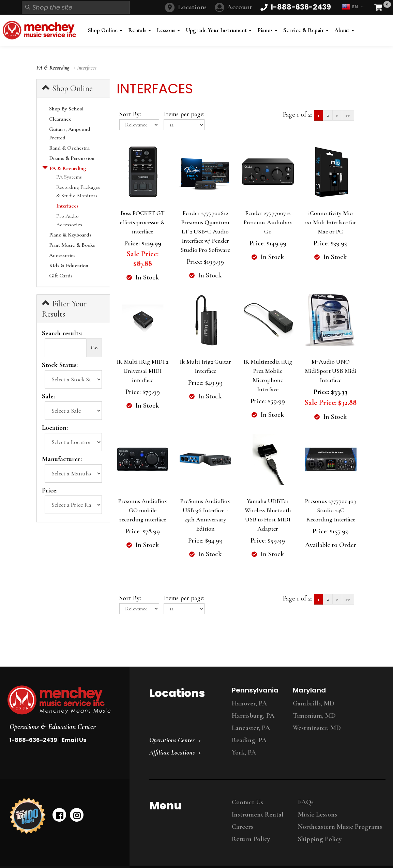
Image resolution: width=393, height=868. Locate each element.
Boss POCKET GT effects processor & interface (142, 222)
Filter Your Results (64, 309)
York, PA (244, 752)
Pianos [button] (267, 30)
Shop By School (66, 109)
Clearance (60, 119)
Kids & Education (69, 265)
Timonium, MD (314, 716)
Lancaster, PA (251, 728)
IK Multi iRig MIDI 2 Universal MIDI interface (142, 371)
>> (348, 115)
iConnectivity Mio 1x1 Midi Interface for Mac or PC (330, 222)
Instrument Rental (258, 814)
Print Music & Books (72, 245)
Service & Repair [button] (306, 30)
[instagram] (77, 815)
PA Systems (69, 177)
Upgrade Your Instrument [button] (219, 30)
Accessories (62, 255)
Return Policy (251, 839)
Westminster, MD (317, 728)
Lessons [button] (168, 30)
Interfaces (67, 206)
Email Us (74, 740)
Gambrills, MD (314, 703)
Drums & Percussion (72, 158)
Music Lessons (318, 814)
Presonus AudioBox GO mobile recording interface (143, 510)
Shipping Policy (320, 839)
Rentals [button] (140, 30)
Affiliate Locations (172, 752)
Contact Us (247, 802)
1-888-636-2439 (33, 740)
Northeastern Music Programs (340, 827)
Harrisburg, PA (253, 716)
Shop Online (67, 88)
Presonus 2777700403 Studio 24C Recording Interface (330, 510)
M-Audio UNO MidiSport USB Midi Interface (331, 371)
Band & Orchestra (69, 148)
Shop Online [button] (105, 30)
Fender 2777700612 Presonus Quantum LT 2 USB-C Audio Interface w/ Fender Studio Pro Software (205, 231)
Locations (192, 7)
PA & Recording (53, 68)
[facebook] (59, 815)
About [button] (344, 30)
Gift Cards (61, 276)
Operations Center (172, 740)
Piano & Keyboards (70, 235)
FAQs (306, 802)
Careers (243, 827)
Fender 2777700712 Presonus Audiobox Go (268, 222)
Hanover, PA (249, 703)
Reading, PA (249, 740)
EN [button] (353, 7)
